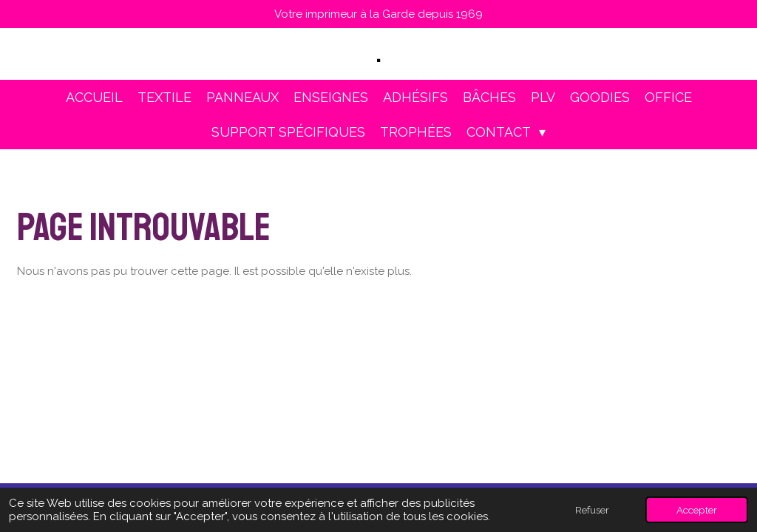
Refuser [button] (592, 510)
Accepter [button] (697, 510)
